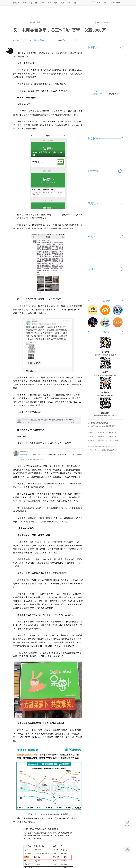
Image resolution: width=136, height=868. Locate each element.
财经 (37, 3)
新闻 (24, 3)
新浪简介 (91, 432)
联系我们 (91, 437)
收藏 (86, 40)
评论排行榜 (114, 94)
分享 (106, 40)
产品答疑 (91, 441)
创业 (39, 22)
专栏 (69, 3)
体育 (30, 3)
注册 (105, 2)
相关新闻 (127, 849)
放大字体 (79, 40)
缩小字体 (72, 40)
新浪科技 (33, 22)
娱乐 (43, 3)
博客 (56, 3)
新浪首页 (16, 3)
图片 (62, 3)
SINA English (113, 441)
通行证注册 (113, 437)
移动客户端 (116, 3)
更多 (76, 3)
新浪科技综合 (39, 40)
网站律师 (101, 441)
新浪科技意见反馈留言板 (99, 423)
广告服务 (101, 432)
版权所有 (111, 450)
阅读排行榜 (97, 94)
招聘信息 (101, 437)
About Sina (112, 432)
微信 (99, 40)
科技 (50, 3)
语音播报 (127, 841)
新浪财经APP (63, 40)
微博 (92, 40)
